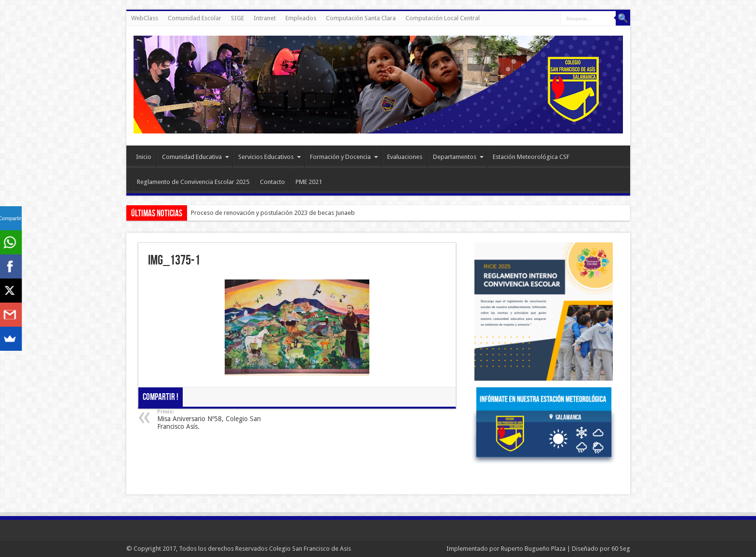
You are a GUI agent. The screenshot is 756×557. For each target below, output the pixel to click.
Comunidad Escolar (195, 18)
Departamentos (458, 157)
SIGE (237, 18)
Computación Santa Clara (361, 18)
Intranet (265, 18)
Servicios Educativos (270, 157)
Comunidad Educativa (196, 157)
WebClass (145, 18)
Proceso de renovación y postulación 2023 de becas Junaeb (273, 213)
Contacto (272, 182)
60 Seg (621, 549)
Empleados (301, 18)
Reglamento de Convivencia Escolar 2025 (193, 182)
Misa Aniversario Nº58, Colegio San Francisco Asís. (216, 419)
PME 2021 (309, 182)
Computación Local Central (443, 18)
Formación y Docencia (344, 157)
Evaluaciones (405, 157)
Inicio (144, 157)
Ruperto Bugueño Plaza (533, 549)
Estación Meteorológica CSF (531, 157)
